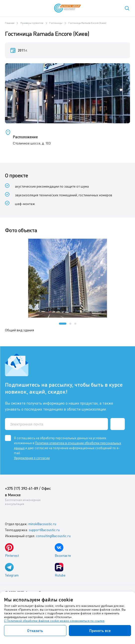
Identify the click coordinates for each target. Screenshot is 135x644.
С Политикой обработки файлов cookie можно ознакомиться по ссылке (54, 621)
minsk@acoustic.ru (42, 524)
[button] (63, 324)
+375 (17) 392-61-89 (22, 488)
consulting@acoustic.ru (53, 536)
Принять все (100, 631)
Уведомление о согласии (32, 458)
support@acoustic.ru (44, 530)
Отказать (35, 631)
